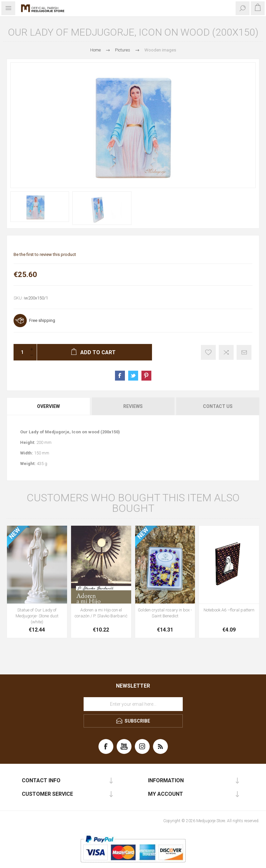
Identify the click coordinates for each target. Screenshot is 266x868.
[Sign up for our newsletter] (133, 704)
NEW (15, 533)
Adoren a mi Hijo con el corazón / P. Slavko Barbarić (101, 613)
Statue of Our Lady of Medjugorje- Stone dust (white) (37, 616)
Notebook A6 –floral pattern (229, 610)
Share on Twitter (133, 376)
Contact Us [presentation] (218, 406)
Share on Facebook (120, 376)
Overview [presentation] (48, 406)
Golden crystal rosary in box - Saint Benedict (165, 613)
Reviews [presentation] (133, 406)
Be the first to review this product (45, 254)
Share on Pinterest (146, 376)
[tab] (49, 406)
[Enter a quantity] (20, 352)
